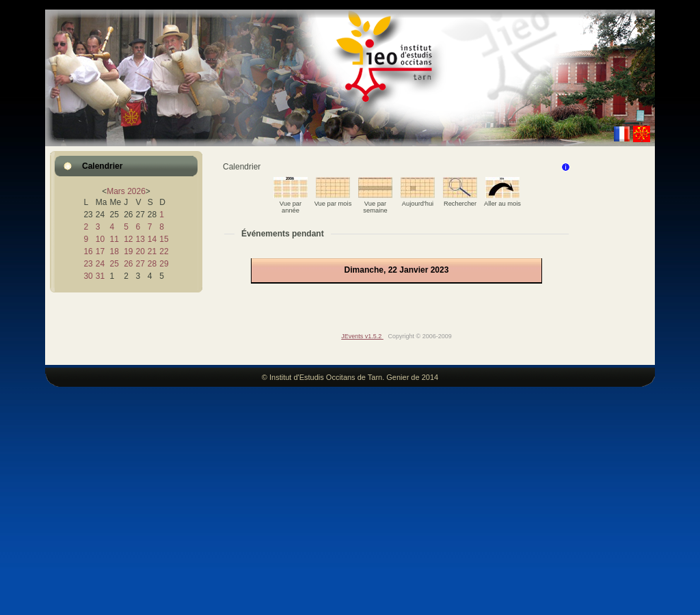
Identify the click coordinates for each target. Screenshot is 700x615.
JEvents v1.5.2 (362, 336)
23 (88, 264)
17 (100, 251)
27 (140, 264)
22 (164, 251)
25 (114, 264)
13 (140, 239)
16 (88, 251)
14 (152, 239)
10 (100, 239)
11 (114, 239)
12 (128, 239)
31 (100, 276)
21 (152, 251)
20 (140, 251)
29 (164, 264)
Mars (116, 191)
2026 (136, 191)
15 (164, 239)
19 (128, 251)
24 (100, 264)
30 (88, 276)
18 (114, 251)
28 (152, 264)
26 (128, 264)
